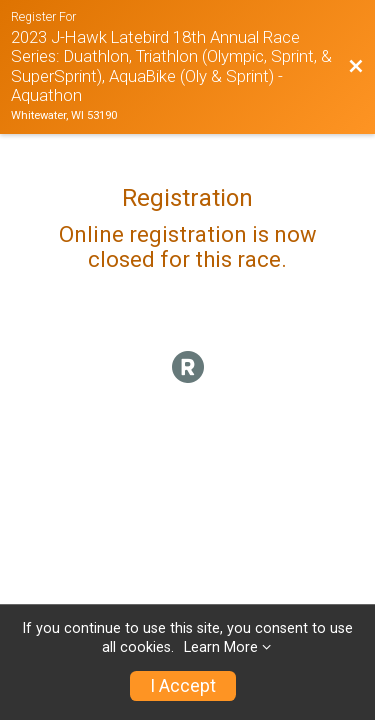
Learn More (221, 647)
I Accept (183, 686)
